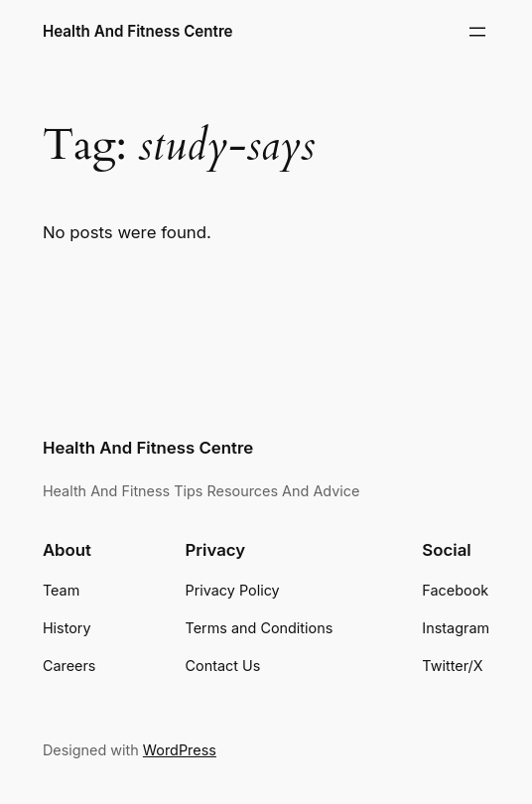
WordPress (180, 750)
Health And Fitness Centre (138, 31)
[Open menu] (477, 32)
